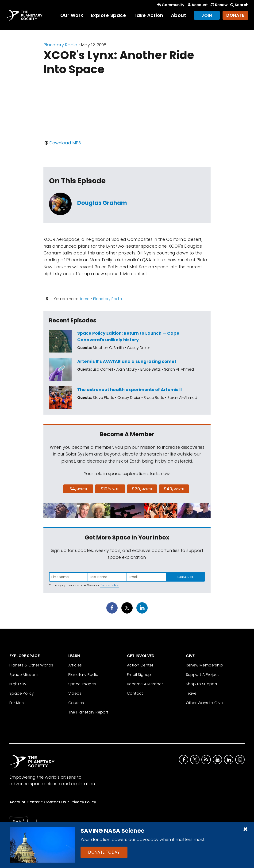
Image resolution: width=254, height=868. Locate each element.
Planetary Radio (60, 45)
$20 (142, 489)
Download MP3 (65, 143)
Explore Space (109, 15)
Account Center (25, 802)
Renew (219, 5)
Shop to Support (202, 684)
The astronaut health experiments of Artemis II (129, 390)
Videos (75, 693)
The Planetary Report (88, 712)
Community (171, 5)
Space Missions (24, 675)
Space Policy (22, 693)
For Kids (17, 703)
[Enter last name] (108, 577)
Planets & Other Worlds (31, 665)
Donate (235, 15)
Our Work (72, 15)
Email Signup (139, 675)
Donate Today (104, 852)
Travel (192, 693)
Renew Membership (204, 665)
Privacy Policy (109, 585)
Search (239, 5)
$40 (174, 489)
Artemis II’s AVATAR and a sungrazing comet (127, 361)
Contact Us (55, 802)
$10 (110, 489)
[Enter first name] (69, 577)
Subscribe (185, 577)
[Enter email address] (146, 577)
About (179, 15)
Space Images (82, 684)
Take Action (148, 15)
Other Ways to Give (204, 703)
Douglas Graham (102, 203)
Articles (75, 665)
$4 (78, 489)
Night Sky (18, 684)
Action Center (140, 665)
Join (207, 15)
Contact (135, 693)
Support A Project (203, 675)
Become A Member (145, 684)
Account (197, 5)
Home (84, 299)
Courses (76, 703)
